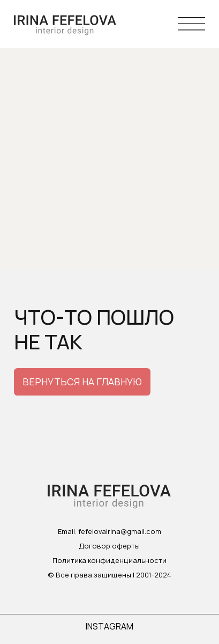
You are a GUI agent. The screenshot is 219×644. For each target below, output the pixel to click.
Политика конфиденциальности (109, 560)
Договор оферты (109, 546)
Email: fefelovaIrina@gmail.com (109, 531)
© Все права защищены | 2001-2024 (109, 575)
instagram (109, 627)
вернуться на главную (82, 382)
